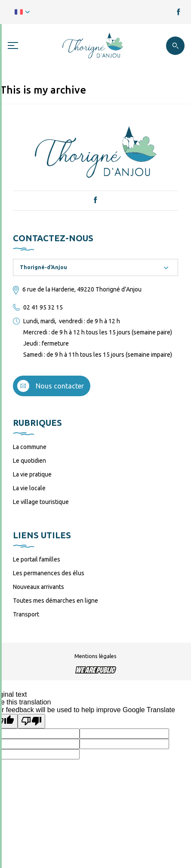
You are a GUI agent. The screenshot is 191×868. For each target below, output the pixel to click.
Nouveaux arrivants (39, 587)
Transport (26, 614)
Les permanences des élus (49, 573)
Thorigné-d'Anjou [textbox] (43, 267)
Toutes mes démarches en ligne (55, 601)
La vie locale (29, 488)
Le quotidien (29, 461)
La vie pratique (32, 474)
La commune (30, 447)
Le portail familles (37, 559)
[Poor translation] (31, 721)
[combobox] (95, 267)
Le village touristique (41, 502)
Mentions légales (95, 656)
